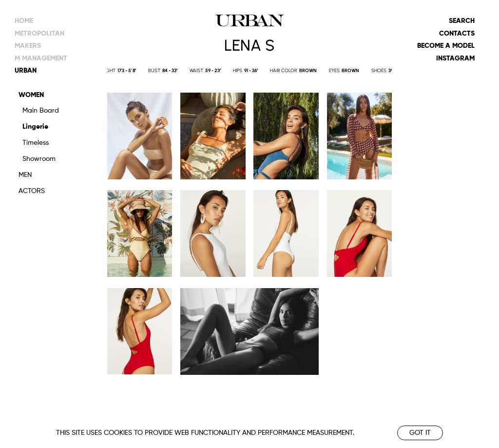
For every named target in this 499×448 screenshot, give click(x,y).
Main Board (41, 111)
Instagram (455, 58)
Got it (420, 433)
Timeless (36, 143)
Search (462, 21)
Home (24, 21)
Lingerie (35, 127)
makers (28, 46)
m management (41, 58)
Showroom (39, 159)
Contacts (457, 34)
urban (26, 71)
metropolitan (39, 34)
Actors (32, 191)
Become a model (446, 46)
